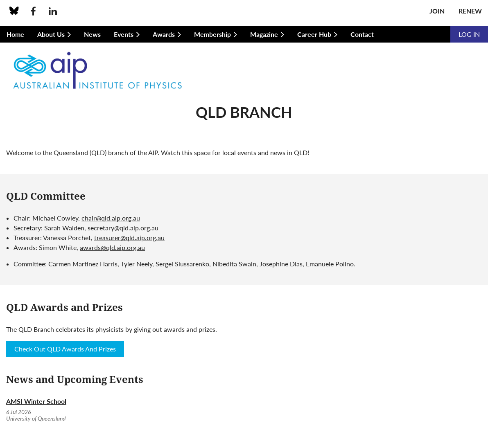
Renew (470, 11)
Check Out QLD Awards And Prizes (65, 349)
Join (437, 11)
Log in (469, 34)
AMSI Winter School (36, 401)
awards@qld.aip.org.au (112, 247)
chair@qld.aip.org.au (111, 218)
